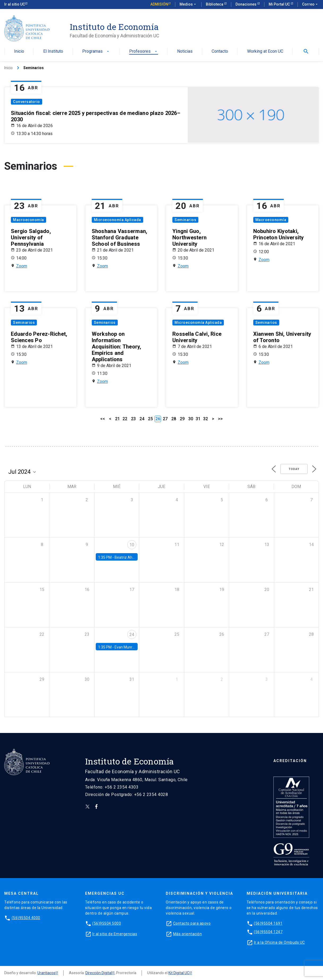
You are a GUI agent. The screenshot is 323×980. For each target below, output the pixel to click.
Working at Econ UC (265, 52)
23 (133, 419)
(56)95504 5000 (107, 923)
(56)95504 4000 (26, 918)
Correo (310, 5)
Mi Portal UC (280, 4)
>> (220, 419)
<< (103, 419)
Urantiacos (46, 973)
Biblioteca (215, 4)
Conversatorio (27, 102)
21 (117, 419)
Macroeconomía (29, 220)
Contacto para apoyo (192, 923)
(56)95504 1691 (268, 923)
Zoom (22, 266)
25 (150, 419)
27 (165, 419)
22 (125, 419)
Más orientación (188, 934)
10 (132, 545)
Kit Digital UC (179, 973)
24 (142, 419)
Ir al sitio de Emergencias (115, 934)
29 (182, 419)
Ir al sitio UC (15, 4)
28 (174, 419)
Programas (96, 52)
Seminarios (185, 220)
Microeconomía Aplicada (117, 220)
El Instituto (53, 52)
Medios (188, 5)
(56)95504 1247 (268, 932)
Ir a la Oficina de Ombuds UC (280, 942)
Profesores (144, 52)
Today (294, 469)
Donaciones (246, 4)
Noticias (185, 52)
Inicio (19, 52)
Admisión (159, 4)
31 (198, 419)
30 (191, 419)
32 (206, 419)
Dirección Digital (99, 973)
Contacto (220, 52)
